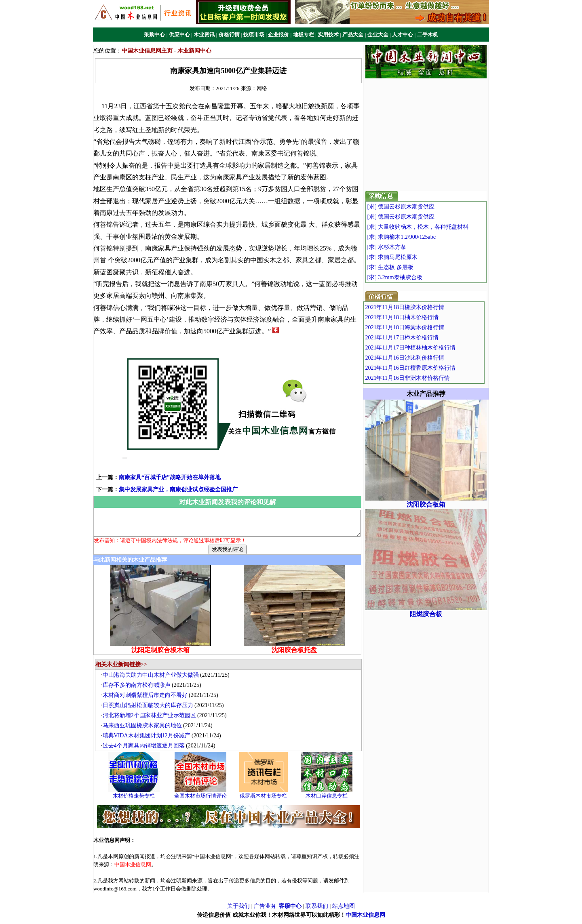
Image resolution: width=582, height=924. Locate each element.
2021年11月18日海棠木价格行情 (422, 327)
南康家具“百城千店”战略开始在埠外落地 (157, 477)
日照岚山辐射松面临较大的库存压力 (150, 710)
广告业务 (265, 911)
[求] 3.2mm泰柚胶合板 (410, 277)
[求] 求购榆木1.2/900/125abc (417, 237)
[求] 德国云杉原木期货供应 (416, 207)
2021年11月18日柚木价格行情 (419, 317)
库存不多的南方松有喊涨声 (139, 690)
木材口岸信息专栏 (329, 801)
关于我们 (238, 911)
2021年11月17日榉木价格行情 (419, 338)
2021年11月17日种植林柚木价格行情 (427, 348)
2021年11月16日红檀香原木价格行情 (427, 368)
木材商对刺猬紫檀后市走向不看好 (147, 700)
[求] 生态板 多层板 (405, 267)
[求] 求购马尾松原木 (408, 257)
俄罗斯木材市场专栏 (266, 801)
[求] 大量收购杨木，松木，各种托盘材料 (433, 227)
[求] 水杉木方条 (402, 247)
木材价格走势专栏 (136, 801)
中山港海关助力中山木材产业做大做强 (153, 680)
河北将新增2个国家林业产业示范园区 (151, 720)
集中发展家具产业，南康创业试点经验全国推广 (165, 489)
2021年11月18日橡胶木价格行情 (422, 307)
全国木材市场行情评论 (202, 801)
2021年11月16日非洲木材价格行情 (425, 378)
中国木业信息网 (365, 920)
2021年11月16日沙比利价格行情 (422, 358)
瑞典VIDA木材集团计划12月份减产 (149, 740)
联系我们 (317, 911)
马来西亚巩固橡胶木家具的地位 (144, 730)
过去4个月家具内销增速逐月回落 (146, 750)
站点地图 (344, 911)
